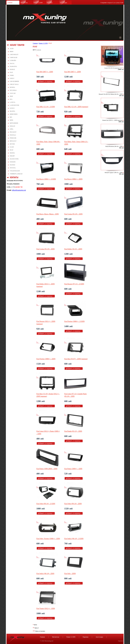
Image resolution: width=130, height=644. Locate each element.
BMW (12, 52)
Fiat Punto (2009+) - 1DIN (73, 469)
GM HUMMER (14, 81)
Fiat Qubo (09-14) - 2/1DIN (46, 504)
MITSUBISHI (14, 123)
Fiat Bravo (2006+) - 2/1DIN (46, 179)
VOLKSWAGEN (15, 171)
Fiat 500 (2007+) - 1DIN (45, 72)
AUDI (12, 49)
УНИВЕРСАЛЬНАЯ (16, 174)
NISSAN (12, 126)
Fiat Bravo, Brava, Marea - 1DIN (48, 214)
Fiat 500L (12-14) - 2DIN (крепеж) (76, 107)
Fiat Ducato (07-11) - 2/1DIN (74, 284)
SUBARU (13, 162)
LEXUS (12, 108)
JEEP (11, 96)
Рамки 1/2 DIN (38, 3)
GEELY (12, 78)
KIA (11, 99)
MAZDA (12, 111)
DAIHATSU (13, 66)
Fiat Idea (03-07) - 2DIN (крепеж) (76, 359)
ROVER (12, 144)
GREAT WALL (14, 84)
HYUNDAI (13, 90)
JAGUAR (13, 93)
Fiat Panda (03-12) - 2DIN (73, 431)
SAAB (12, 147)
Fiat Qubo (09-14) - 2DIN (73, 504)
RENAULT (13, 141)
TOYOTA (13, 168)
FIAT (11, 72)
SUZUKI (12, 165)
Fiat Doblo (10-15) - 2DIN (73, 249)
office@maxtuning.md (19, 190)
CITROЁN (13, 60)
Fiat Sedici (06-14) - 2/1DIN (74, 539)
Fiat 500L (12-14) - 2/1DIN (46, 107)
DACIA (12, 63)
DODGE (12, 69)
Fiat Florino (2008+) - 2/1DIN (74, 321)
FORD (12, 75)
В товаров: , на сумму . (112, 3)
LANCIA (13, 102)
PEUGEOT (13, 132)
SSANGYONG (14, 159)
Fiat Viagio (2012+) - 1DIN (46, 609)
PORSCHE (13, 138)
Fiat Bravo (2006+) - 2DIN (73, 179)
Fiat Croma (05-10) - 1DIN (73, 214)
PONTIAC (13, 135)
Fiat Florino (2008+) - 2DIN (46, 359)
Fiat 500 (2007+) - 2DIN (73, 72)
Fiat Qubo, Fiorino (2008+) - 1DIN (48, 539)
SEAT (12, 150)
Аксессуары (63, 3)
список (39, 50)
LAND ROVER (14, 105)
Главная (10, 3)
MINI (11, 120)
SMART (12, 156)
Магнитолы (24, 3)
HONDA (12, 87)
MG (11, 117)
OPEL (12, 129)
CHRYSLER (14, 57)
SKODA (12, 153)
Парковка (50, 3)
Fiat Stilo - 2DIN (70, 574)
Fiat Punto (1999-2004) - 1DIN (47, 469)
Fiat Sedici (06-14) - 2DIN (45, 574)
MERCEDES (14, 114)
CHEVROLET (14, 55)
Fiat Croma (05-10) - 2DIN (45, 249)
